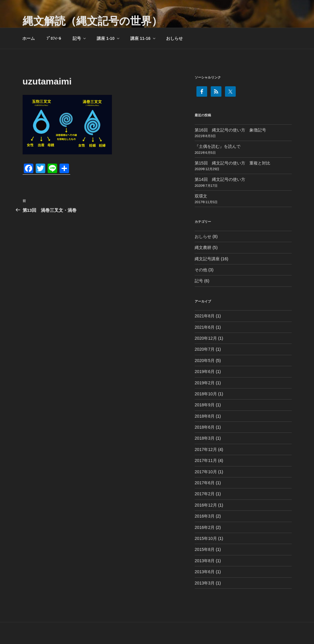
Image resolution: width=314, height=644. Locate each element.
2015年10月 (206, 538)
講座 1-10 (108, 38)
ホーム (29, 38)
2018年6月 (205, 427)
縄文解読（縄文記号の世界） (92, 21)
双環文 (201, 196)
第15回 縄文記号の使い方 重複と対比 (232, 163)
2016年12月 (206, 505)
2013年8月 (205, 561)
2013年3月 (205, 583)
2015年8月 (205, 549)
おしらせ (174, 38)
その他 (201, 270)
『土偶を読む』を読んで (218, 146)
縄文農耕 (203, 247)
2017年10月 (206, 472)
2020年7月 (205, 349)
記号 (80, 38)
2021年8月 (205, 316)
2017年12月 (206, 449)
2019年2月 (205, 383)
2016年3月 (205, 516)
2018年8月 (205, 416)
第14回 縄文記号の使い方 (220, 179)
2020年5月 (205, 361)
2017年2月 (205, 494)
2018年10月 (206, 394)
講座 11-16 (143, 38)
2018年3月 (205, 438)
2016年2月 (205, 527)
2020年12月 (206, 338)
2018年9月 (205, 405)
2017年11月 (206, 460)
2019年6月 (205, 372)
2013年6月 (205, 572)
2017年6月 (205, 483)
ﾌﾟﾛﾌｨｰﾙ (54, 38)
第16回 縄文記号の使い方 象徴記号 (230, 130)
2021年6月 (205, 327)
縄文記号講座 (207, 259)
